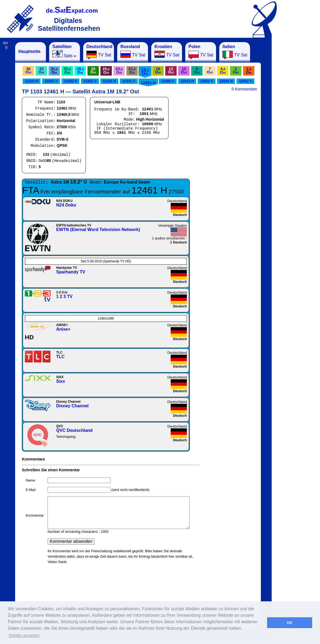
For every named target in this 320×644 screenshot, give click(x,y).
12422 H (109, 81)
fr (6, 48)
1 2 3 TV (64, 296)
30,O (67, 71)
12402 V (90, 81)
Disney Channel (72, 406)
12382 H (70, 81)
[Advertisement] (298, 123)
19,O (145, 72)
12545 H (226, 81)
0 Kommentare (244, 89)
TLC (60, 357)
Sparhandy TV (71, 272)
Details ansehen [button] (24, 635)
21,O (132, 71)
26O (93, 70)
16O (158, 70)
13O (171, 70)
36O (28, 70)
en (5, 43)
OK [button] (290, 623)
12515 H (187, 81)
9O (197, 70)
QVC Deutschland (74, 430)
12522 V (207, 81)
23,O (119, 71)
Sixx (61, 381)
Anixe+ (63, 329)
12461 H (148, 83)
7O (210, 70)
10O (184, 70)
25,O (106, 71)
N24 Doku (66, 205)
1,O (249, 71)
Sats (64, 51)
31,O (54, 71)
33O (41, 70)
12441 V (129, 81)
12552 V (245, 81)
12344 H (32, 81)
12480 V (168, 81)
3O (236, 70)
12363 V (51, 81)
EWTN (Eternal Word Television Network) (98, 230)
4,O (223, 71)
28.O (80, 71)
